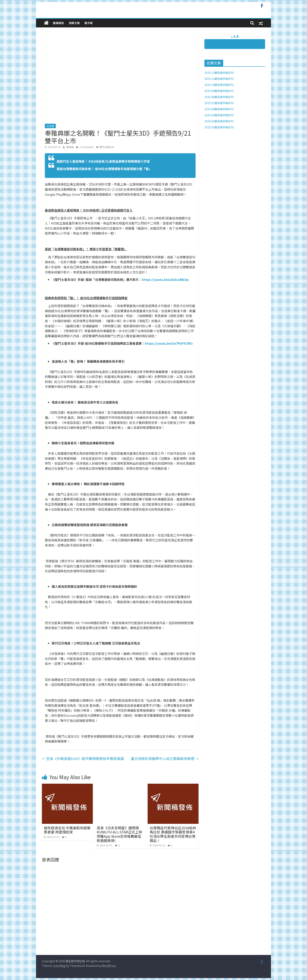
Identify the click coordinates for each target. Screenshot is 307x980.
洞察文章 (74, 23)
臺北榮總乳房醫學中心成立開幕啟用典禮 (165, 758)
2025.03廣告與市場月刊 (219, 127)
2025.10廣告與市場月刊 (219, 85)
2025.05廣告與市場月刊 (219, 115)
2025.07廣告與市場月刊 (219, 103)
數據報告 (59, 23)
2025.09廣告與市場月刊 (219, 91)
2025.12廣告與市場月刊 (219, 73)
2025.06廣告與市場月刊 (219, 109)
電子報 (88, 23)
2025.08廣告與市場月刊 (219, 97)
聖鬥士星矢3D (107, 147)
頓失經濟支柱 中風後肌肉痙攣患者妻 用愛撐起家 (67, 830)
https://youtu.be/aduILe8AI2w (165, 279)
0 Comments (85, 147)
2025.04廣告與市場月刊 (219, 121)
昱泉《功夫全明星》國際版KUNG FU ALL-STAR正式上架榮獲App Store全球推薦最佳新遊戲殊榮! (119, 834)
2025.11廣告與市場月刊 (219, 79)
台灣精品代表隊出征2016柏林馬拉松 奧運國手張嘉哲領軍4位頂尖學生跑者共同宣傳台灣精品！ (173, 834)
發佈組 (70, 147)
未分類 (50, 126)
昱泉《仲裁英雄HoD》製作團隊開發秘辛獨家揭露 (83, 758)
